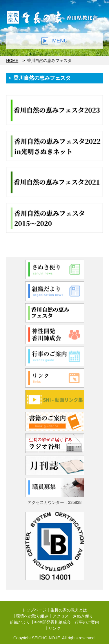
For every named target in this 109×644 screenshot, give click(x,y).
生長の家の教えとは (69, 610)
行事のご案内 (87, 622)
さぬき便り (83, 616)
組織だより (20, 622)
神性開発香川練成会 (52, 622)
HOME (12, 60)
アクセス (61, 616)
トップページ (34, 610)
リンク (54, 628)
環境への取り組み (32, 616)
